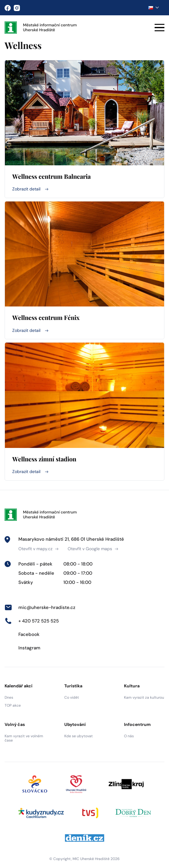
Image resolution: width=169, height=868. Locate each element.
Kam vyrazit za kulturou (144, 697)
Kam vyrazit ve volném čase (24, 738)
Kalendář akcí (19, 686)
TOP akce (13, 705)
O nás (129, 736)
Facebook (22, 634)
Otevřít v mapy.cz (38, 549)
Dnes (9, 697)
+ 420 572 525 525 (32, 621)
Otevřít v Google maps (93, 549)
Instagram (23, 648)
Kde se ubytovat (79, 736)
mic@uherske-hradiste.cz (40, 607)
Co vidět (72, 697)
